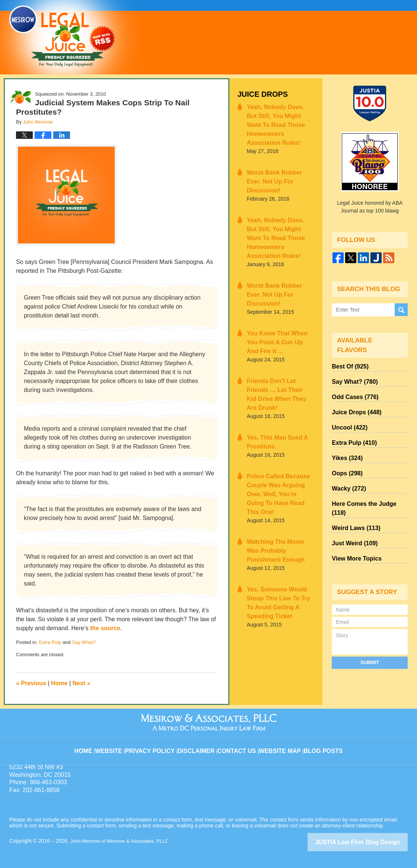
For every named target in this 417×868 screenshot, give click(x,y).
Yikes (345, 446)
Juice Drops (259, 93)
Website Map (281, 745)
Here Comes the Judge (367, 486)
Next (82, 683)
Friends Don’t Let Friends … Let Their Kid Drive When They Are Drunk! (279, 334)
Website (117, 745)
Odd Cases (352, 392)
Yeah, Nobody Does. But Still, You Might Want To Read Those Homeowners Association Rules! (277, 117)
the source (105, 628)
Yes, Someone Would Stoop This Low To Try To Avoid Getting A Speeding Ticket (279, 511)
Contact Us (240, 745)
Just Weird (352, 513)
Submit (370, 628)
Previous (31, 683)
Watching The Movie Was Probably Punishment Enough (276, 467)
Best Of (348, 365)
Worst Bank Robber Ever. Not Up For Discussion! (276, 161)
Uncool (347, 419)
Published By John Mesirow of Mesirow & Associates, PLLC (314, 37)
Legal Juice (62, 36)
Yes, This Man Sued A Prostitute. (272, 375)
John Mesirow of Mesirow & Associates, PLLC (123, 841)
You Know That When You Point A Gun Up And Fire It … (277, 290)
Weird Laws (353, 499)
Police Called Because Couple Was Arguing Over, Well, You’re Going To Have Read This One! (278, 419)
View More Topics (354, 526)
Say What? (84, 642)
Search (401, 309)
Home (59, 683)
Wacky (347, 472)
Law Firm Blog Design (372, 842)
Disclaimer (200, 745)
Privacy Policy (157, 745)
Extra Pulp (50, 642)
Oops (345, 459)
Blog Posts (323, 745)
